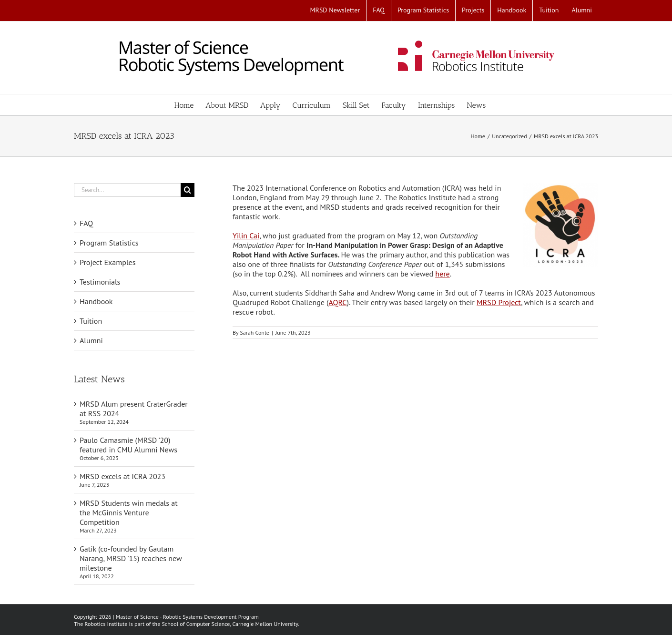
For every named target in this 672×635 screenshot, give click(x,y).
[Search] (188, 190)
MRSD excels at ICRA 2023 (122, 476)
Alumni (91, 340)
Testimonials (100, 282)
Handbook (96, 301)
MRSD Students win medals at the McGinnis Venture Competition (129, 512)
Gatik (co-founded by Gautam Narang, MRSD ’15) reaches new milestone (131, 558)
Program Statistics (109, 243)
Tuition (91, 321)
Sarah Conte (255, 333)
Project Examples (107, 262)
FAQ (86, 223)
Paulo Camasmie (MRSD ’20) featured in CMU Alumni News (128, 445)
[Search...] (127, 190)
